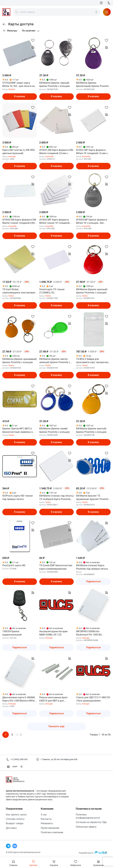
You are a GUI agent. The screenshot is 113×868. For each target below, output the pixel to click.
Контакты (46, 819)
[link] (4, 24)
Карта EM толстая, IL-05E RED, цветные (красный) (19, 152)
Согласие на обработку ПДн (91, 822)
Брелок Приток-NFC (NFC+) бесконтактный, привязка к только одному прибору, (18, 430)
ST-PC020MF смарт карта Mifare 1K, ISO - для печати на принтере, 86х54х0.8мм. (18, 85)
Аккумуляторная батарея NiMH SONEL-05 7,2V (53, 633)
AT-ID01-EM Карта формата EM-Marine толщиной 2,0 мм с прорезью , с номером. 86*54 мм (56, 152)
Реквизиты (47, 823)
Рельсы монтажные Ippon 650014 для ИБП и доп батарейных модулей (53, 699)
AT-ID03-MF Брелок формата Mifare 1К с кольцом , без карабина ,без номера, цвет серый (92, 222)
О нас (44, 815)
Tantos (11, 296)
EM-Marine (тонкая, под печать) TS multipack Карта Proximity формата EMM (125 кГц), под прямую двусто (56, 498)
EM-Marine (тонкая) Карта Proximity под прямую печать (92, 567)
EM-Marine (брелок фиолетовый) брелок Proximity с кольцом (93, 85)
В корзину (20, 96)
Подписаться (93, 581)
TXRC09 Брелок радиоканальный (12, 633)
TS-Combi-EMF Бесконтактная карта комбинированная (56, 567)
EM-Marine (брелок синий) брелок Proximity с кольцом (54, 430)
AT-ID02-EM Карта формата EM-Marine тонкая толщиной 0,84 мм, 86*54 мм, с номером (19, 222)
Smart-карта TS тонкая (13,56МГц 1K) (52, 291)
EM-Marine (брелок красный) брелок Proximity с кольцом (92, 291)
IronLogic (12, 157)
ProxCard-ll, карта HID (14, 565)
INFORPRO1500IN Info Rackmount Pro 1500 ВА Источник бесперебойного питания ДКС (90, 633)
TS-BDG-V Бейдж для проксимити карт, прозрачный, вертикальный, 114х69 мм (93, 361)
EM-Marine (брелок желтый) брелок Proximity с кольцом (91, 430)
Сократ (11, 435)
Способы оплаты (15, 819)
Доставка (11, 828)
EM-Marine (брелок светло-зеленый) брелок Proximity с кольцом (55, 361)
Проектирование (50, 828)
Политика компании (52, 832)
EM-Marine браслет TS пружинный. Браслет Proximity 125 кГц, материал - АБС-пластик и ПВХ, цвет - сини (93, 498)
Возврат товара (15, 823)
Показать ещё (56, 726)
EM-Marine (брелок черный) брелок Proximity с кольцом (54, 84)
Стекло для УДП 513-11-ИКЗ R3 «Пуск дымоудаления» (93, 699)
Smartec (12, 89)
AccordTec (49, 157)
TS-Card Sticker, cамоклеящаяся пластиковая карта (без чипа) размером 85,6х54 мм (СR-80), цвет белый (19, 291)
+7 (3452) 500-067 (19, 759)
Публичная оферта (86, 827)
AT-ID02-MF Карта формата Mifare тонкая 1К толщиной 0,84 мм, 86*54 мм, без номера (56, 222)
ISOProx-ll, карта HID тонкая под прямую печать (18, 497)
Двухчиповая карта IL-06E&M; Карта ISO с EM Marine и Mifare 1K (19, 699)
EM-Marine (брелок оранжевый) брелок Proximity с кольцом (20, 361)
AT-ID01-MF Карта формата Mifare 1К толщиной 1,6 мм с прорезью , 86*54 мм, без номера (92, 152)
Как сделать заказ (16, 815)
